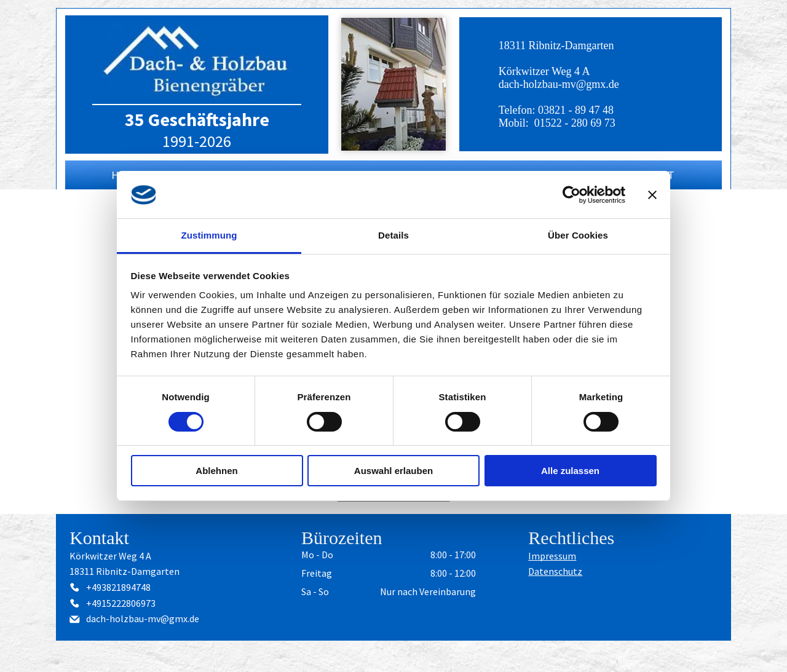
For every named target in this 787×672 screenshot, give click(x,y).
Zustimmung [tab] (209, 235)
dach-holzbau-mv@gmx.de (559, 84)
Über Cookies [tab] (578, 235)
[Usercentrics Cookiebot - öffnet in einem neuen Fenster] (571, 195)
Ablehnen (216, 471)
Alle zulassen (570, 471)
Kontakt (99, 538)
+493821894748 (118, 587)
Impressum (552, 556)
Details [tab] (393, 235)
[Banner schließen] (652, 195)
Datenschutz (555, 571)
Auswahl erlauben (393, 471)
